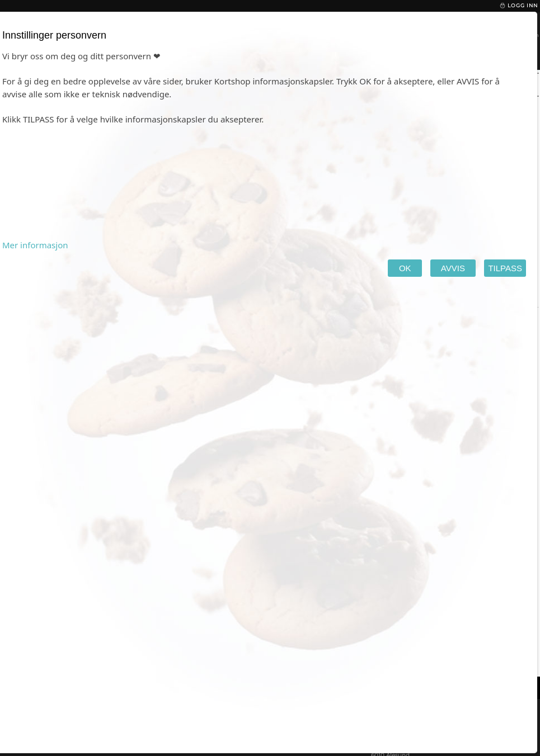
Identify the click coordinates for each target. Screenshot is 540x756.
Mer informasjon (35, 245)
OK (405, 268)
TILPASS (505, 268)
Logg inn (518, 6)
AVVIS (453, 268)
